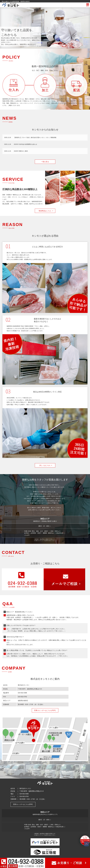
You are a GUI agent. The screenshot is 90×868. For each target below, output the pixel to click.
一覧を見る (45, 162)
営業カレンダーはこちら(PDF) (45, 710)
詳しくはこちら (46, 465)
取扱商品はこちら (46, 211)
